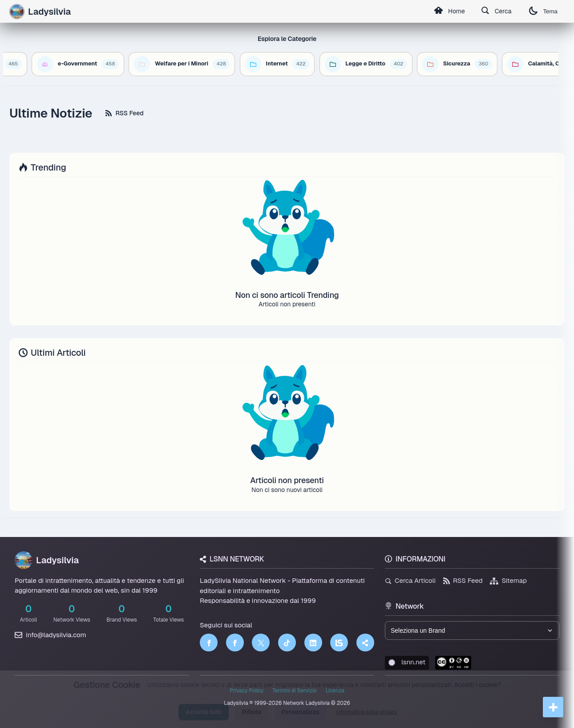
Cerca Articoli (410, 580)
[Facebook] (209, 643)
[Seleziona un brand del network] (472, 630)
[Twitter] (261, 643)
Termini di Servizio (294, 691)
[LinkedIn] (313, 643)
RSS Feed (124, 113)
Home (449, 12)
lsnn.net (407, 662)
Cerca (496, 12)
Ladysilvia (47, 560)
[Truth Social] (365, 643)
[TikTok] (287, 643)
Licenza (335, 691)
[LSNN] (339, 643)
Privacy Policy (247, 691)
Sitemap (508, 580)
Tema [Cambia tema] (543, 11)
